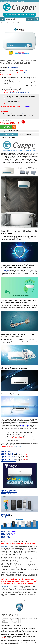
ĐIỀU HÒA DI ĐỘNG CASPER (9, 494)
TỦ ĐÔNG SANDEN (6, 532)
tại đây (24, 72)
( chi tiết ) (25, 70)
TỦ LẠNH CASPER (6, 514)
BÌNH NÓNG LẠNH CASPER (18, 93)
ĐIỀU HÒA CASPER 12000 (8, 456)
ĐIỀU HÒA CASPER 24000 (8, 459)
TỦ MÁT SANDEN (6, 533)
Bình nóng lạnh (5, 270)
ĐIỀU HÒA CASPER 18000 (8, 458)
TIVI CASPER (5, 516)
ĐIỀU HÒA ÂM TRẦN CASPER (9, 490)
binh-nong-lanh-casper (23, 23)
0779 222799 (13, 131)
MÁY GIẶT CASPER (6, 517)
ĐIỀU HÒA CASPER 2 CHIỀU (8, 461)
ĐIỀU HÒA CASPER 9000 (8, 455)
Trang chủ (4, 23)
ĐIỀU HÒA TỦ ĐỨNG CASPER (9, 492)
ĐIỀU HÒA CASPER (6, 452)
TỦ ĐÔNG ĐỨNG (6, 538)
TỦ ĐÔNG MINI (5, 536)
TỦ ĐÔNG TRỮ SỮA (6, 535)
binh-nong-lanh (12, 23)
